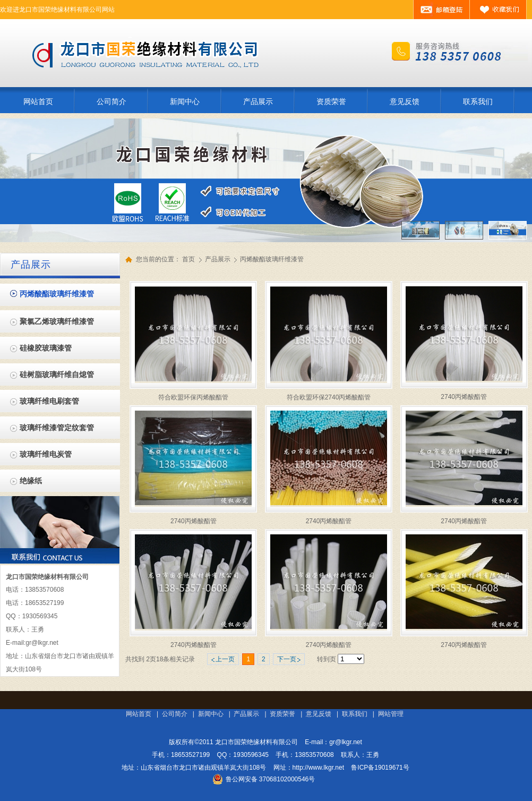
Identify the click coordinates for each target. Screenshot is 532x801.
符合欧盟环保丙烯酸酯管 (193, 397)
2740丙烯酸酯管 (464, 397)
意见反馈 (319, 714)
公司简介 (175, 714)
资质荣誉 (282, 714)
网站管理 (391, 714)
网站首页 (139, 714)
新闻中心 (211, 714)
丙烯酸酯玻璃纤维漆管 (272, 259)
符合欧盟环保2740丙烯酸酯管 (329, 397)
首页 (188, 259)
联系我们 (355, 714)
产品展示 (218, 259)
